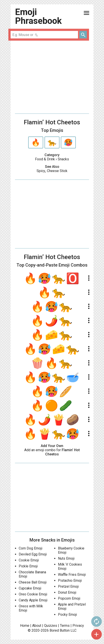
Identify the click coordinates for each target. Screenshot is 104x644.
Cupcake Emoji (30, 588)
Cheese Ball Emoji (33, 582)
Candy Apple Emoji (33, 600)
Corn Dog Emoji (31, 548)
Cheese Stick (57, 171)
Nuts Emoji (66, 558)
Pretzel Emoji (68, 586)
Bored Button (60, 630)
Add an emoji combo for (52, 452)
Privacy (78, 626)
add (97, 634)
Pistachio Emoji (70, 581)
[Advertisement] (52, 77)
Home (25, 626)
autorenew (97, 621)
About (37, 626)
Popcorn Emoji (69, 598)
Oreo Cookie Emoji (33, 594)
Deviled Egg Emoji (33, 554)
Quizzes (51, 626)
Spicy (41, 171)
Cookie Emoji (29, 560)
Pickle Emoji (28, 566)
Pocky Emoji (67, 615)
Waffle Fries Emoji (72, 575)
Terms (65, 626)
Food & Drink (45, 159)
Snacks (63, 159)
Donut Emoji (67, 592)
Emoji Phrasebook (38, 16)
